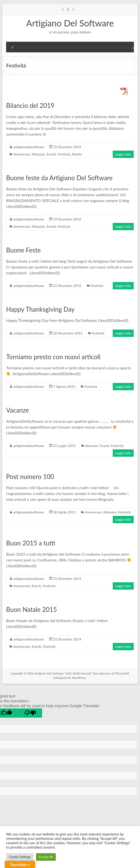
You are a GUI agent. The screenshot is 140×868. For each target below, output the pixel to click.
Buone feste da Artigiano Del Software (59, 178)
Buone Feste (23, 250)
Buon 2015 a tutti (31, 543)
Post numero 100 (30, 477)
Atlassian (38, 154)
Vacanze (18, 410)
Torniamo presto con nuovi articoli (53, 357)
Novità (77, 154)
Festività (64, 154)
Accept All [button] (46, 857)
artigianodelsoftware (28, 147)
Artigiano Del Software (70, 23)
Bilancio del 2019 (30, 105)
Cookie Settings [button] (20, 857)
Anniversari (22, 154)
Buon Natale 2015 (31, 609)
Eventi (51, 154)
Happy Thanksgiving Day (40, 309)
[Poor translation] (30, 713)
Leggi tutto (123, 154)
